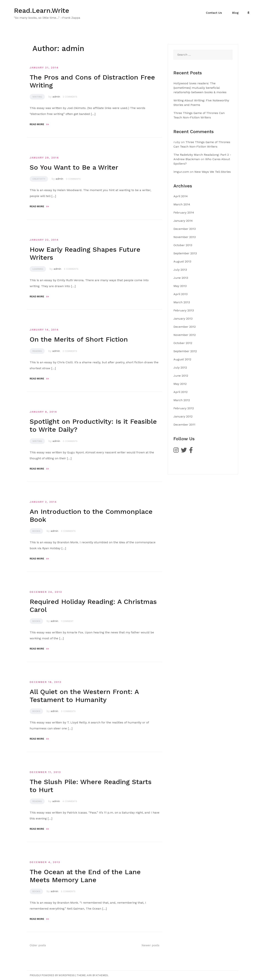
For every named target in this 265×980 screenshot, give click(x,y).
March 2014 (182, 204)
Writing (37, 97)
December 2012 (185, 327)
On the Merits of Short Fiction (79, 339)
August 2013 (182, 261)
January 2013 (183, 319)
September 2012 (185, 351)
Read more (39, 124)
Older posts (38, 945)
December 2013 (185, 229)
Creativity (39, 179)
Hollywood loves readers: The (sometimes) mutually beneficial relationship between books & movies (200, 88)
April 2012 (180, 392)
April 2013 (180, 294)
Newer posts (150, 945)
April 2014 (181, 196)
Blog (235, 13)
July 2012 (180, 367)
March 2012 (182, 400)
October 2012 (183, 343)
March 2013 (182, 302)
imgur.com (181, 172)
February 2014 (184, 213)
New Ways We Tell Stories (213, 172)
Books (36, 531)
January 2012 (183, 416)
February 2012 (184, 408)
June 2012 (181, 376)
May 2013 (180, 286)
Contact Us (214, 13)
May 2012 (180, 384)
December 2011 (184, 425)
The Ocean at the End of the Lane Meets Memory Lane (85, 876)
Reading (37, 351)
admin (56, 97)
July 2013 (180, 270)
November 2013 (185, 237)
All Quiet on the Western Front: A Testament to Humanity (84, 696)
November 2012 (185, 335)
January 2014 (183, 221)
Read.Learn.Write (42, 11)
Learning (38, 269)
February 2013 (184, 310)
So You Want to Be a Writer (74, 167)
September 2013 (185, 253)
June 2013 (181, 278)
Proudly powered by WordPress (52, 975)
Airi (89, 975)
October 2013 (183, 245)
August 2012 (182, 359)
